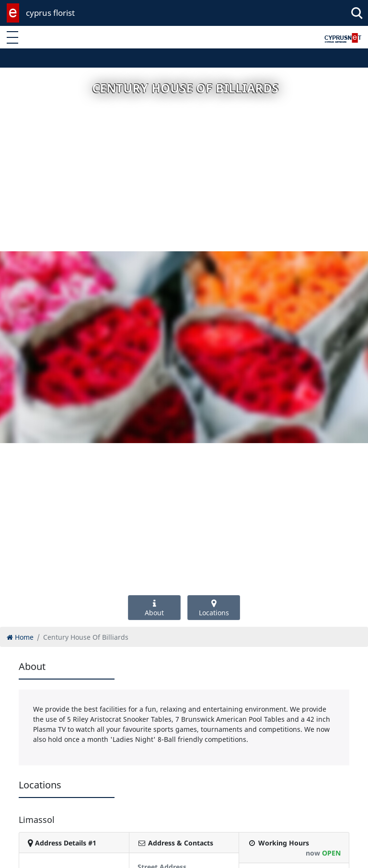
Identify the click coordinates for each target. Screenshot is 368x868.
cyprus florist (50, 13)
